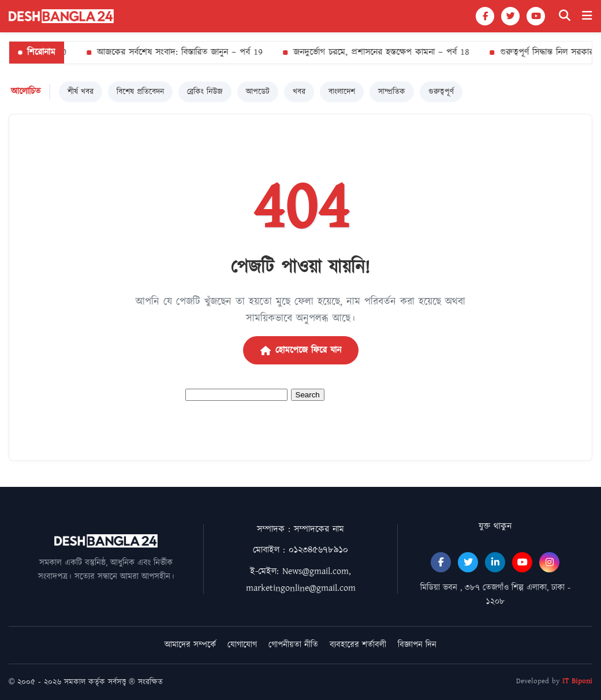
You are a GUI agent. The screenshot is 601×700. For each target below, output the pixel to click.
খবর (299, 92)
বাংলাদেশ (342, 92)
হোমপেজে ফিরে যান (301, 350)
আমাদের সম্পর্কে (190, 645)
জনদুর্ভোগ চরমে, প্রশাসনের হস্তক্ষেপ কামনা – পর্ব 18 (380, 52)
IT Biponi (577, 681)
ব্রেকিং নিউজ (205, 92)
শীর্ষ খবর (81, 92)
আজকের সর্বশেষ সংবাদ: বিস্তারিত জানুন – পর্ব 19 (178, 52)
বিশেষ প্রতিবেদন (140, 92)
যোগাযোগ (242, 645)
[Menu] (587, 16)
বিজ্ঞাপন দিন (417, 645)
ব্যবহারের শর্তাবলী (358, 645)
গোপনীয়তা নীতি (293, 645)
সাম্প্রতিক (392, 92)
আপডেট (258, 92)
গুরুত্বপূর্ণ (441, 92)
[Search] (565, 16)
